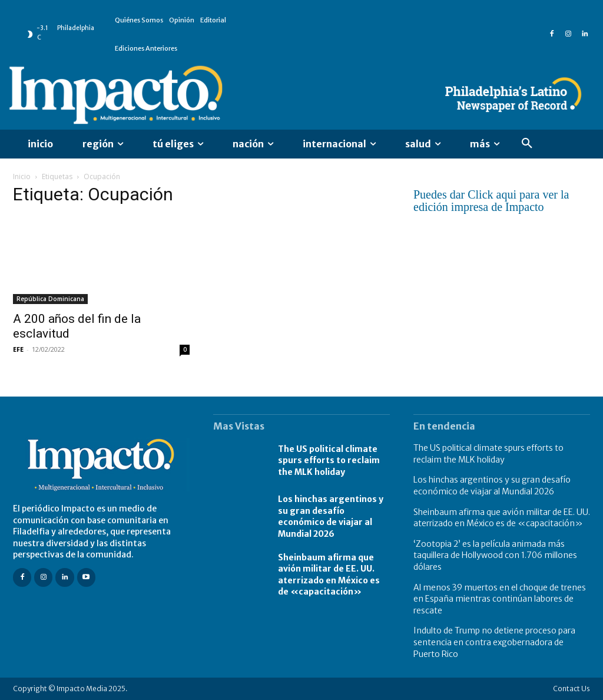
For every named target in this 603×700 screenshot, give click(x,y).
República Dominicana (50, 299)
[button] (527, 144)
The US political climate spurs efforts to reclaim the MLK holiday (329, 460)
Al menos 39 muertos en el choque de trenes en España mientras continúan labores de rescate (500, 599)
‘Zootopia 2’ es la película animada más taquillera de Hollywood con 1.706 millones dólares (495, 555)
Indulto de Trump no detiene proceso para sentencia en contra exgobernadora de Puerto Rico (494, 642)
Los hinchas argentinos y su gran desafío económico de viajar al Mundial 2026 (331, 516)
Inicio (22, 176)
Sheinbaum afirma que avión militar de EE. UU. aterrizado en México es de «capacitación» (329, 575)
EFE (18, 349)
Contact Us (571, 689)
